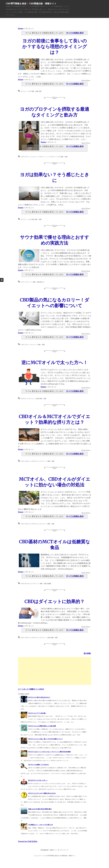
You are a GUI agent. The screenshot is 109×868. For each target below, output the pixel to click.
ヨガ (29, 91)
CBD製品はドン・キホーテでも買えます (41, 825)
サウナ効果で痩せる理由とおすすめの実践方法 (55, 240)
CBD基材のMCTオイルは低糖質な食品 (54, 545)
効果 (33, 219)
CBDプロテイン (26, 157)
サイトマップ (64, 850)
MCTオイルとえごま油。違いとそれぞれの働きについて (45, 739)
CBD (22, 345)
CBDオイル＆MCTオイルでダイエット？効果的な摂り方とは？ (54, 419)
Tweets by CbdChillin (28, 841)
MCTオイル (24, 399)
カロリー (27, 345)
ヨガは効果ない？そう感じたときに (54, 177)
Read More (86, 80)
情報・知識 (35, 91)
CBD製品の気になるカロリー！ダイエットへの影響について (54, 303)
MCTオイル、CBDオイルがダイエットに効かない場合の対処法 (54, 482)
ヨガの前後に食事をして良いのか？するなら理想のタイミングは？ (55, 47)
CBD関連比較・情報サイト (49, 850)
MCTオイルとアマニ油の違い (37, 713)
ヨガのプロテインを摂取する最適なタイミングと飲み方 (54, 112)
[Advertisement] (55, 671)
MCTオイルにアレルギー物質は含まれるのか (42, 793)
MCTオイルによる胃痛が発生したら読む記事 (42, 726)
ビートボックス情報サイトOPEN (31, 689)
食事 (40, 91)
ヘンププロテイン (51, 157)
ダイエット (24, 91)
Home (21, 28)
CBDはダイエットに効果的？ (55, 601)
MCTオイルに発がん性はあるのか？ (39, 697)
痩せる (42, 282)
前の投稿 (87, 653)
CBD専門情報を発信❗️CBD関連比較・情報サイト (31, 4)
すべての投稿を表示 (75, 33)
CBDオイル (28, 461)
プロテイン (42, 157)
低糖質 (49, 584)
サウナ (23, 282)
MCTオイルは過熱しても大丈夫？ (39, 765)
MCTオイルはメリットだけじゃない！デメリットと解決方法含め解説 (49, 752)
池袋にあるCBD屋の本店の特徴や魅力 (40, 809)
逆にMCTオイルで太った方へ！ (54, 362)
